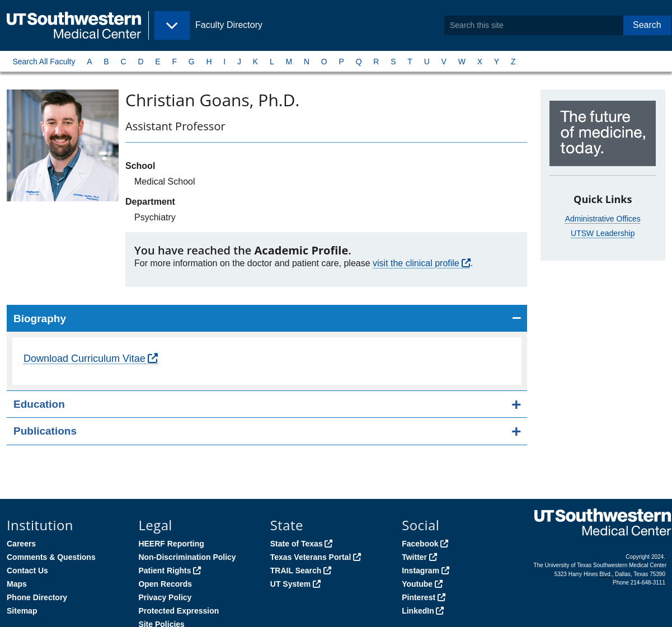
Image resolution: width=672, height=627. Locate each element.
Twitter (414, 557)
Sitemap (22, 611)
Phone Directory (37, 597)
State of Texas (297, 544)
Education (39, 404)
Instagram (420, 571)
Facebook (420, 544)
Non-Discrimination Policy (187, 557)
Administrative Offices (603, 219)
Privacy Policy (165, 597)
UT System (290, 584)
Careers (21, 544)
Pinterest (419, 597)
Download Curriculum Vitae (84, 359)
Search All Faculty (44, 62)
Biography (40, 319)
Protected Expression (178, 611)
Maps (17, 584)
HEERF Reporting (171, 544)
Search (647, 25)
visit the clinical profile (416, 263)
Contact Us (27, 571)
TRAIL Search (296, 571)
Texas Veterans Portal (311, 557)
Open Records (165, 584)
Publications (45, 431)
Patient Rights (165, 571)
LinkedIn (418, 611)
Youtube (417, 584)
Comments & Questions (51, 557)
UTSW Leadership (603, 233)
